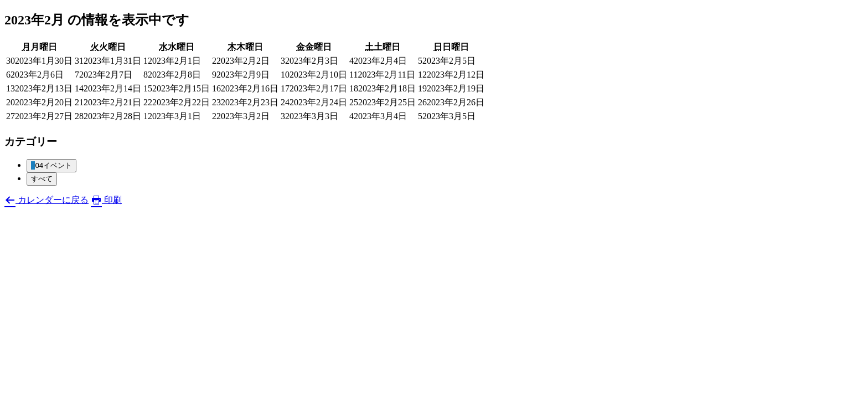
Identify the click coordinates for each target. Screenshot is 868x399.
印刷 (106, 200)
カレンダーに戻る (46, 200)
